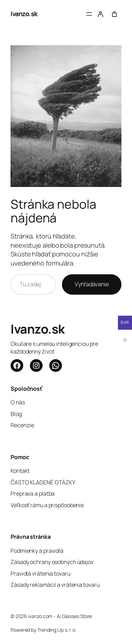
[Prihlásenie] (100, 14)
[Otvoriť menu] (89, 14)
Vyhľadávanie (92, 284)
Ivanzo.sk (24, 14)
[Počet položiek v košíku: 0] (114, 14)
